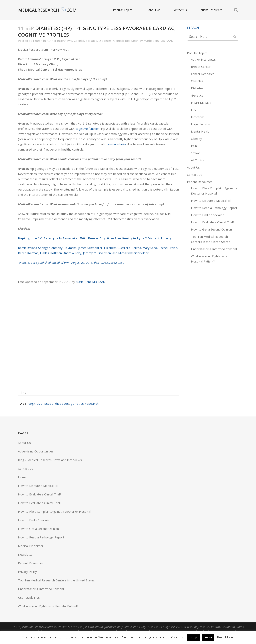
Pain (194, 146)
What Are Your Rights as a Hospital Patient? (48, 606)
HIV (194, 110)
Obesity (196, 139)
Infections (198, 117)
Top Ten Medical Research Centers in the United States (56, 580)
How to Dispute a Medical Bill (211, 201)
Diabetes (105, 41)
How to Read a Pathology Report (214, 208)
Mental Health (201, 131)
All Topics (197, 160)
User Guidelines (29, 597)
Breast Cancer (201, 67)
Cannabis (197, 81)
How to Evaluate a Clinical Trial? (213, 222)
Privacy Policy (27, 572)
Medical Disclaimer (31, 546)
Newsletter (26, 554)
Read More (225, 637)
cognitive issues (41, 403)
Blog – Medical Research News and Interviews (50, 460)
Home (22, 477)
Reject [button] (208, 637)
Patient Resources (213, 10)
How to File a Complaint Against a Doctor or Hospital (54, 511)
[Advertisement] (98, 337)
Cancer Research (203, 74)
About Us (154, 10)
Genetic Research (126, 41)
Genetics (197, 95)
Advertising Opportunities (36, 451)
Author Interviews (59, 41)
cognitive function (87, 129)
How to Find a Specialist (207, 215)
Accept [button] (194, 637)
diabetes (62, 403)
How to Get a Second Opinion (211, 229)
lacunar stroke (116, 144)
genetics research (85, 403)
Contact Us (180, 10)
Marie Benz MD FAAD (158, 41)
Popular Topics (125, 10)
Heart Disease (201, 103)
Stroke (195, 153)
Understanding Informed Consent (214, 249)
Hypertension (200, 124)
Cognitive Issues (85, 41)
